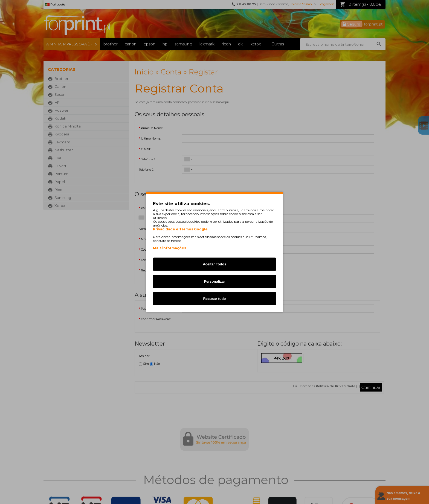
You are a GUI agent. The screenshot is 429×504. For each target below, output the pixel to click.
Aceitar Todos (215, 264)
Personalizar (214, 281)
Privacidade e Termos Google (180, 229)
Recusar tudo (214, 299)
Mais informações (169, 248)
